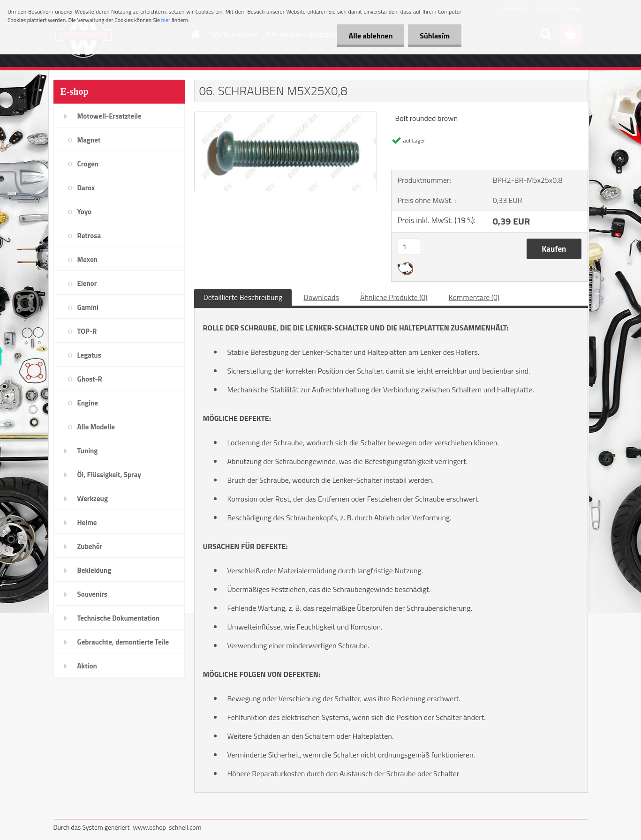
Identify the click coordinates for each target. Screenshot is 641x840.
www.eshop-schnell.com (167, 827)
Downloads (321, 297)
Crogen (88, 164)
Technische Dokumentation (119, 618)
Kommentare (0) (474, 297)
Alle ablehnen (370, 36)
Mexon (88, 259)
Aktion (87, 666)
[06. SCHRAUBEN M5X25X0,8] (286, 116)
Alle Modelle (96, 427)
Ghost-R (90, 379)
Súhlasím (435, 36)
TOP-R (87, 331)
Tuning (88, 451)
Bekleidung (94, 570)
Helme (87, 522)
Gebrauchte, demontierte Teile (123, 642)
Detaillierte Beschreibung (243, 297)
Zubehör (90, 546)
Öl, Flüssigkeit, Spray (109, 475)
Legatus (89, 355)
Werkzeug (93, 499)
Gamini (88, 307)
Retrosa (89, 236)
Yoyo (85, 212)
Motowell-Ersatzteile (109, 116)
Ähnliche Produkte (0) (394, 297)
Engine (88, 403)
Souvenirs (92, 594)
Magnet (89, 140)
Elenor (87, 283)
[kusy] (409, 247)
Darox (86, 188)
